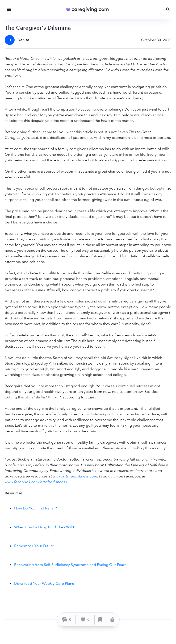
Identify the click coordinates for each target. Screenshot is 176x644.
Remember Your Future (34, 546)
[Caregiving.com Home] (89, 10)
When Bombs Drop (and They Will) (44, 527)
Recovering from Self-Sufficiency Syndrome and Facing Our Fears (70, 565)
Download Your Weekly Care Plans (44, 584)
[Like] (85, 620)
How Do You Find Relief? (36, 508)
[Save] (101, 620)
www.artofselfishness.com (75, 476)
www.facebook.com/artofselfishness (36, 482)
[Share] (112, 620)
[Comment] (67, 620)
